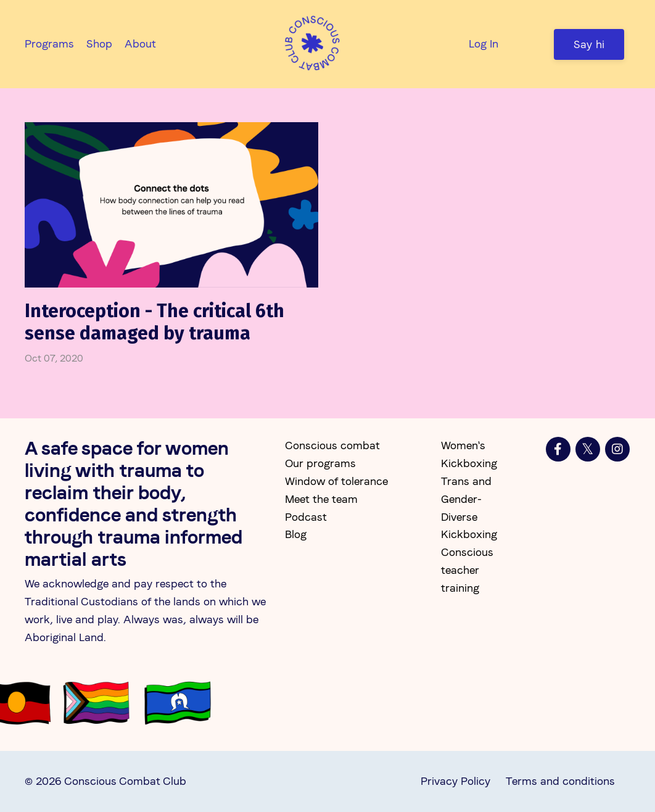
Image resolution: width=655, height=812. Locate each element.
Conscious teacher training (467, 570)
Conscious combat (332, 445)
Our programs (320, 463)
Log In (484, 43)
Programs (49, 43)
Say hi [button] (589, 44)
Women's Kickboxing (469, 454)
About (140, 43)
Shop (99, 43)
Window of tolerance (336, 481)
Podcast (306, 517)
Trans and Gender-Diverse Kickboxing (469, 507)
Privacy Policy (455, 781)
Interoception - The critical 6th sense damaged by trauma (154, 322)
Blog (296, 534)
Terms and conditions (560, 781)
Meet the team (321, 499)
